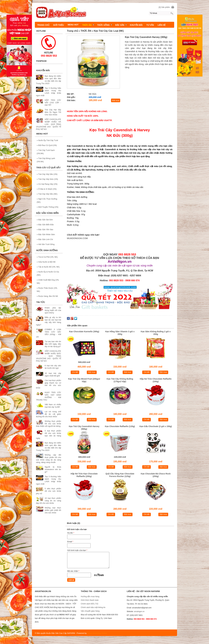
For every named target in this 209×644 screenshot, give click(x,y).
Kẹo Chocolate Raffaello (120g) (120, 426)
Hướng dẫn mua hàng (90, 596)
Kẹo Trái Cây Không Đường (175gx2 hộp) (120, 380)
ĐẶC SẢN (121, 25)
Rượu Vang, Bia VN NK (47, 296)
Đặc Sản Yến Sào (45, 230)
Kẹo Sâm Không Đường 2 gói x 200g (156, 333)
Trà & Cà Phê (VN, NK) (47, 257)
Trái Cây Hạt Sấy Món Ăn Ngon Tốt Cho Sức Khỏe (53, 112)
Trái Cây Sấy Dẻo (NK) (47, 194)
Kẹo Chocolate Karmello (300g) (84, 332)
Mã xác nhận (73, 571)
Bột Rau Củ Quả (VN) (47, 145)
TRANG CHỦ (43, 25)
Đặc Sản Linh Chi (45, 239)
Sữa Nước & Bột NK (46, 262)
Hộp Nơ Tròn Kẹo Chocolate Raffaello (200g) (84, 475)
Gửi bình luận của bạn (77, 550)
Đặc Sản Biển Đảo (45, 225)
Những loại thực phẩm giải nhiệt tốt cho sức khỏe (53, 510)
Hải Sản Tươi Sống (46, 244)
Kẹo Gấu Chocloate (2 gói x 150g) (156, 426)
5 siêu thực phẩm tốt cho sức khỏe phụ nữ (49, 491)
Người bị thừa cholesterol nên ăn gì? (53, 469)
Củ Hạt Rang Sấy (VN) (47, 184)
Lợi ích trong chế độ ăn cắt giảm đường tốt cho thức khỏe (49, 414)
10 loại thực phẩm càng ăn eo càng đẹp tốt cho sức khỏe (49, 501)
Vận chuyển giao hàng (90, 611)
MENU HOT (73, 25)
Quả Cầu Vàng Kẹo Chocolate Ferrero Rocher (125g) (120, 475)
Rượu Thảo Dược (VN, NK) (47, 290)
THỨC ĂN (88, 25)
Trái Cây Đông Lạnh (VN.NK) (46, 160)
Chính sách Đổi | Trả (90, 604)
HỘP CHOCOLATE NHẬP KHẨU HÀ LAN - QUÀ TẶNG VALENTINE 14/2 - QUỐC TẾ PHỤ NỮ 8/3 (49, 124)
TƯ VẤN (150, 25)
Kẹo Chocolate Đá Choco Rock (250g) (156, 475)
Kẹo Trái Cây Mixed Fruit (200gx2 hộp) (84, 380)
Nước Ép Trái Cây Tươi (47, 140)
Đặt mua (116, 100)
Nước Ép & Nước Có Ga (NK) (48, 273)
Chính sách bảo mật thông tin (93, 607)
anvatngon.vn (139, 611)
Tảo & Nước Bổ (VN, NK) (48, 267)
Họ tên (71, 533)
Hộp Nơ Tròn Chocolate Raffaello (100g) (156, 380)
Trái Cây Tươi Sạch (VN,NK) (46, 152)
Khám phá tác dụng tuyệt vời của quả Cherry (53, 310)
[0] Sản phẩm (164, 7)
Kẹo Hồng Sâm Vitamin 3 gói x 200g (120, 333)
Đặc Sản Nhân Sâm (46, 234)
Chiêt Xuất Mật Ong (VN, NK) (48, 281)
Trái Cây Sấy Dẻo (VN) (47, 174)
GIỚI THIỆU (58, 25)
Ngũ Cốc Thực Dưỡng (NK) (47, 200)
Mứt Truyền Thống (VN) (48, 207)
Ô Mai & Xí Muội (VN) (47, 189)
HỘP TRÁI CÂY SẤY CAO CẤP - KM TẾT (53, 103)
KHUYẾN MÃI (136, 25)
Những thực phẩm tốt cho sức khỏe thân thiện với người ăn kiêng (49, 424)
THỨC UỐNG (105, 25)
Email (70, 542)
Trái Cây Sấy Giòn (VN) (47, 179)
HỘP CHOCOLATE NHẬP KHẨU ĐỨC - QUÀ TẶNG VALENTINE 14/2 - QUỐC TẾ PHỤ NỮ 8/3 (49, 356)
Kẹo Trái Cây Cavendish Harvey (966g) (84, 428)
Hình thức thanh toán (90, 600)
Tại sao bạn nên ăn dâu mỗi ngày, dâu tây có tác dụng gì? (53, 344)
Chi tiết (75, 372)
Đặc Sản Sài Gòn (45, 220)
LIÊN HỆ (162, 25)
